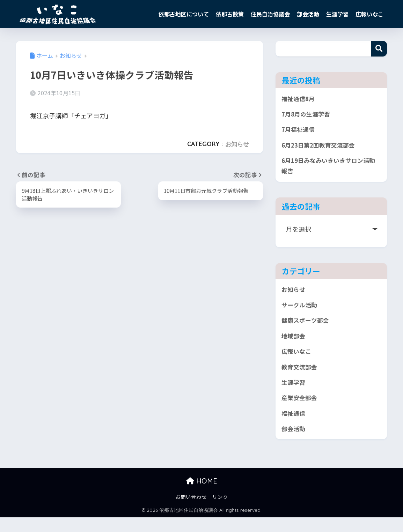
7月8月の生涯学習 (307, 115)
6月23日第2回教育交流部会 (321, 148)
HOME (202, 496)
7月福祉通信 (299, 132)
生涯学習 (337, 14)
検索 (379, 49)
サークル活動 (300, 312)
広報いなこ (369, 14)
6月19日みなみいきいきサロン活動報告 (328, 170)
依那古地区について (184, 14)
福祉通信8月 (299, 99)
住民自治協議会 (270, 14)
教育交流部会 (300, 377)
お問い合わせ (191, 511)
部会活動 (308, 14)
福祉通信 (294, 426)
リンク (220, 511)
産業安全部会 (300, 410)
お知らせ (237, 144)
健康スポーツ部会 (307, 328)
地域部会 (294, 344)
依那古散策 (230, 14)
